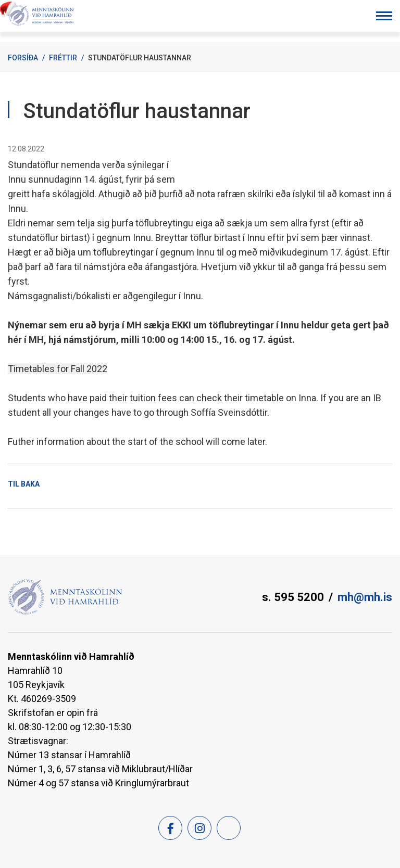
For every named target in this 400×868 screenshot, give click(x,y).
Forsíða (23, 58)
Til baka (24, 484)
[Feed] (229, 828)
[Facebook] (170, 828)
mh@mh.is (365, 597)
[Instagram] (199, 828)
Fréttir (63, 58)
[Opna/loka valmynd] (384, 16)
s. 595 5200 (293, 597)
